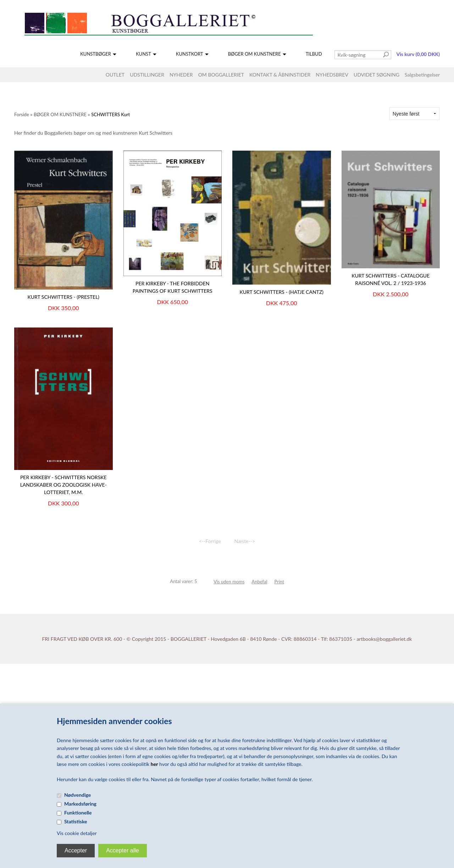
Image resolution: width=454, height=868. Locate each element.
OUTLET (115, 75)
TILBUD (314, 54)
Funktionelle (78, 813)
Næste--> (245, 541)
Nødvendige (77, 795)
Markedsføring (80, 804)
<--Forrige (210, 541)
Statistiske (76, 821)
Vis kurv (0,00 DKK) (418, 54)
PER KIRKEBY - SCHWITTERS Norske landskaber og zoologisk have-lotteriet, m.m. (63, 485)
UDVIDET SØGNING (377, 75)
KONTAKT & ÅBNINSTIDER (280, 75)
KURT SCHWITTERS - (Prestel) (63, 297)
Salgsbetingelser (422, 75)
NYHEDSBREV (332, 75)
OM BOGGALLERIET (221, 75)
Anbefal (259, 582)
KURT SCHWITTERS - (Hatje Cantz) (281, 292)
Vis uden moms (229, 582)
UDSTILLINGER (147, 75)
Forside (22, 114)
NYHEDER (181, 75)
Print (279, 582)
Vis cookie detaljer (77, 833)
